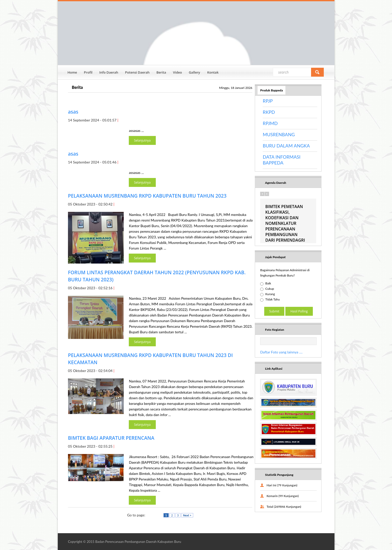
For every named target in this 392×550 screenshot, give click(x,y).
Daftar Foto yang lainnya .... (281, 352)
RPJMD (270, 123)
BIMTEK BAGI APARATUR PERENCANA (111, 438)
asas (73, 112)
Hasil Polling (299, 311)
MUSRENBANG (279, 134)
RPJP (268, 101)
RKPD (269, 112)
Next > (187, 515)
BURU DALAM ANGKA (286, 146)
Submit (274, 311)
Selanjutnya (142, 140)
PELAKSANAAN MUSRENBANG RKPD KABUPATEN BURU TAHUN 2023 (147, 196)
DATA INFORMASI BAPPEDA (282, 160)
